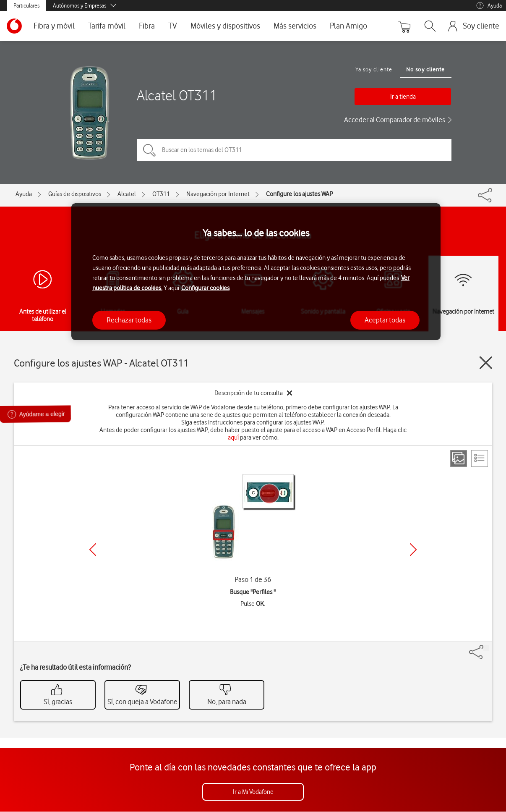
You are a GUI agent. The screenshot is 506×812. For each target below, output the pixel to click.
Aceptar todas (385, 320)
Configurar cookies (205, 288)
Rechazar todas (129, 320)
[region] (256, 272)
